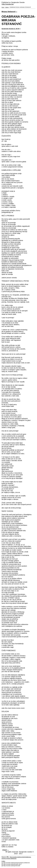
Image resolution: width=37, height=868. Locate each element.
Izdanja (7, 7)
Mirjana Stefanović (9, 12)
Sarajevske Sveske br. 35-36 (10, 29)
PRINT (5, 850)
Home (3, 7)
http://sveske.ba (8, 4)
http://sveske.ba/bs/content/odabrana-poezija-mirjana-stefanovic (16, 858)
